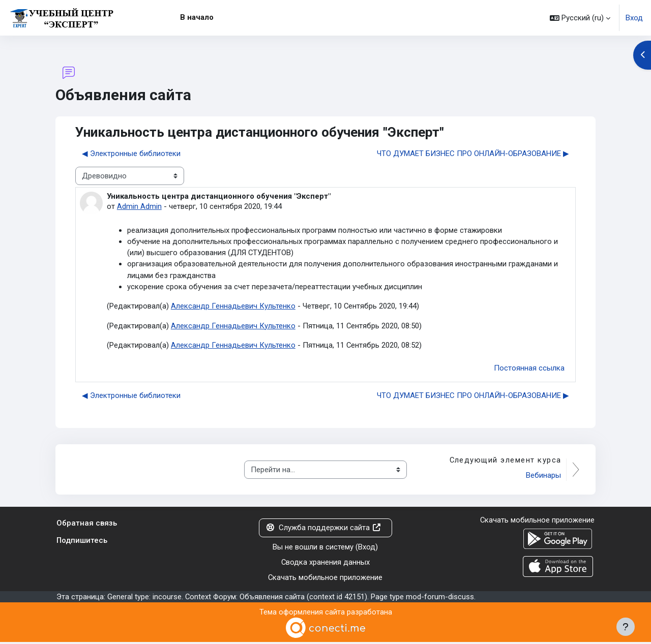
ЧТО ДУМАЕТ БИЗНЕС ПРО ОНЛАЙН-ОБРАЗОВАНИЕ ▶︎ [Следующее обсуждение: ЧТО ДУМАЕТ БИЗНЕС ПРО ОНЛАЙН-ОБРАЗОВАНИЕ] (473, 154)
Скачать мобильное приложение (325, 579)
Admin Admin (139, 207)
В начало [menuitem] (197, 17)
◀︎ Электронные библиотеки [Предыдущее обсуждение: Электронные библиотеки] (131, 154)
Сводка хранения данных (325, 564)
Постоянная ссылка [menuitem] (529, 370)
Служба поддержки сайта (324, 529)
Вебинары (543, 477)
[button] (580, 18)
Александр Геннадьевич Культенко (233, 307)
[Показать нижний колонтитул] (626, 627)
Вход (634, 18)
